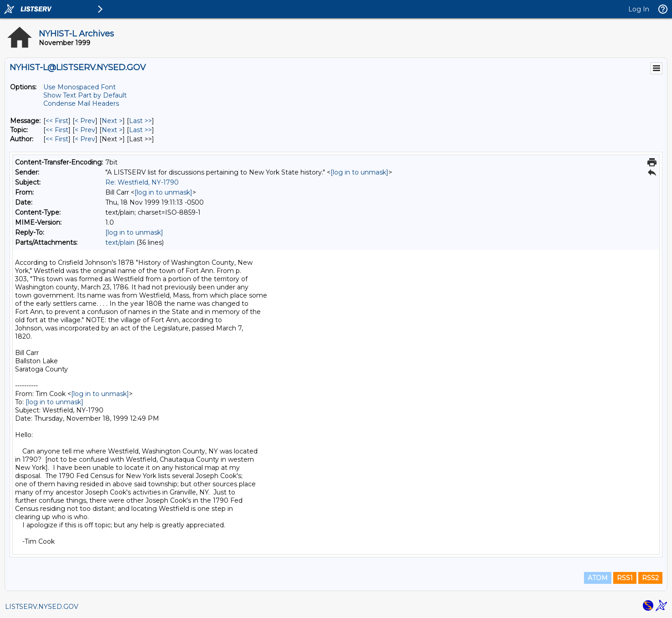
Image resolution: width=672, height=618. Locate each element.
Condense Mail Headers (81, 103)
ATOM (598, 578)
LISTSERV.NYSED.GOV (42, 607)
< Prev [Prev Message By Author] (85, 139)
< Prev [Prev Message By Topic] (85, 130)
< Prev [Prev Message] (85, 121)
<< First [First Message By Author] (57, 139)
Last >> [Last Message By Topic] (140, 130)
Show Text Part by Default (85, 95)
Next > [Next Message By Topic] (112, 130)
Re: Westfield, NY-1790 (142, 182)
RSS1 (625, 578)
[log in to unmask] (359, 172)
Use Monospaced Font (80, 87)
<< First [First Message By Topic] (57, 130)
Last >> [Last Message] (140, 121)
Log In (639, 9)
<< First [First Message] (57, 121)
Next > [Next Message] (112, 121)
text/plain (120, 242)
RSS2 (650, 578)
